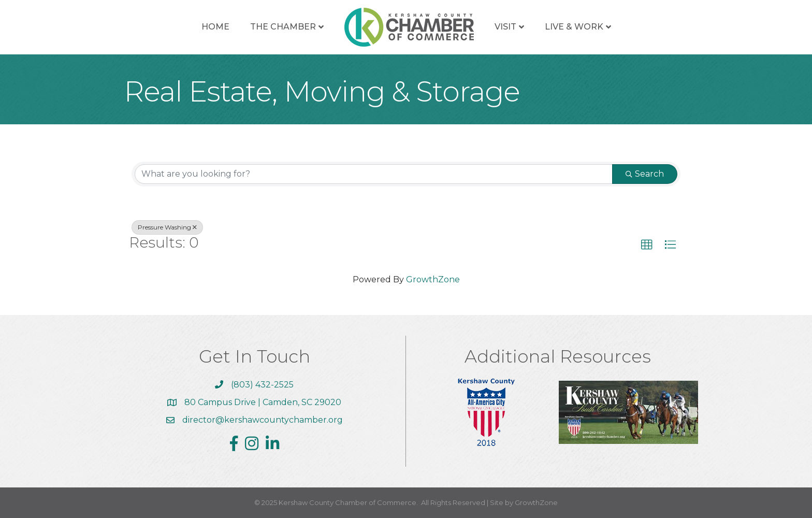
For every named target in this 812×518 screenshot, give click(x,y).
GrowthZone (433, 279)
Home (215, 27)
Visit (505, 27)
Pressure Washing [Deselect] (167, 227)
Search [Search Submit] (645, 174)
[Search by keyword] (374, 174)
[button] (647, 245)
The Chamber (283, 27)
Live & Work (574, 27)
